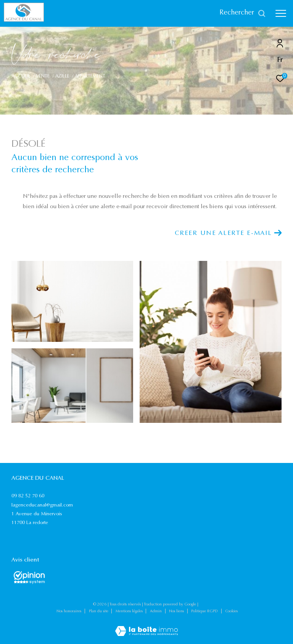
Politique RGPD (204, 612)
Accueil (21, 76)
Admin (156, 612)
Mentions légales (130, 612)
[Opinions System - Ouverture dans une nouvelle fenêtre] (29, 578)
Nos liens (177, 612)
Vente (43, 76)
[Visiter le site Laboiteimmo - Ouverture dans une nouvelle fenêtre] (146, 626)
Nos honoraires (69, 612)
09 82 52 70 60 (28, 496)
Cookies (232, 612)
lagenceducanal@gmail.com (42, 505)
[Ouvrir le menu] (281, 13)
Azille (62, 76)
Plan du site (99, 612)
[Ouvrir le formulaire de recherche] (243, 13)
